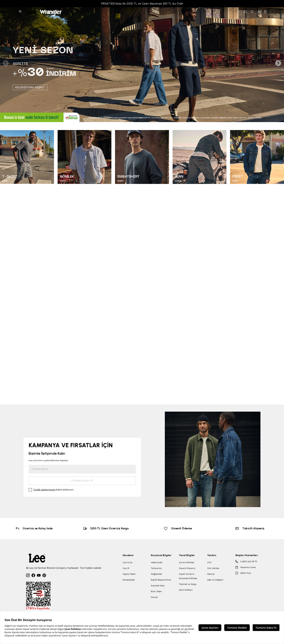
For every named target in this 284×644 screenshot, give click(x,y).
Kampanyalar (129, 580)
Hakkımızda (156, 562)
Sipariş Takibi (129, 574)
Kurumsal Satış (158, 586)
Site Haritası (213, 568)
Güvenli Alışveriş (187, 568)
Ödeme (211, 574)
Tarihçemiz (156, 568)
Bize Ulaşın (156, 591)
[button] (20, 12)
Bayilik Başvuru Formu (161, 580)
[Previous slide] (6, 63)
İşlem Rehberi (186, 590)
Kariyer (154, 597)
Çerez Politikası (187, 562)
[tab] (122, 120)
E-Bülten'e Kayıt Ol (82, 481)
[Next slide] (278, 63)
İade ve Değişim (215, 580)
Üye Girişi (128, 562)
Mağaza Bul (156, 574)
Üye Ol (126, 568)
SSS (209, 562)
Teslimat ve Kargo (188, 584)
